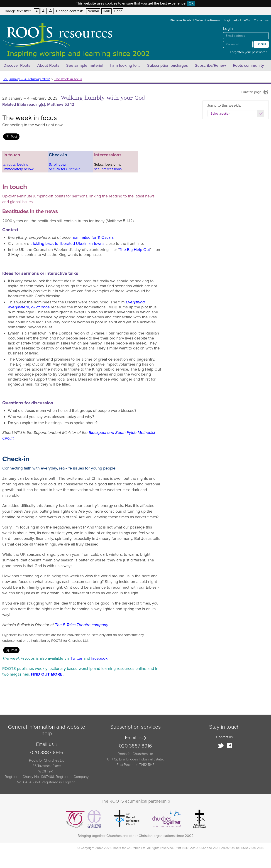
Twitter (76, 658)
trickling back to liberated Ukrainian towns (67, 243)
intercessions (111, 169)
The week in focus (68, 79)
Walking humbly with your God (103, 98)
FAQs (246, 20)
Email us (45, 744)
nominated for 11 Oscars (93, 237)
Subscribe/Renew (208, 20)
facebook (99, 658)
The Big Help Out (134, 250)
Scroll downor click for (65, 167)
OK (191, 3)
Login (261, 44)
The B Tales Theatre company (82, 625)
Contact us (261, 20)
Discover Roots (181, 20)
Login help (231, 20)
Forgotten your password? (248, 52)
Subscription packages (167, 65)
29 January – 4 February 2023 (27, 79)
